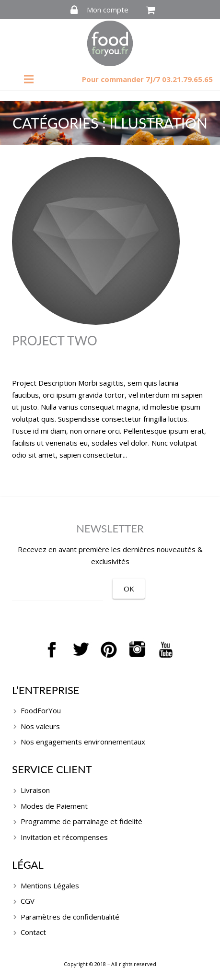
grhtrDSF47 (105, 363)
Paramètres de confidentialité (70, 917)
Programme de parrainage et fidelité (81, 821)
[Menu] (29, 79)
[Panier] (151, 10)
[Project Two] (110, 241)
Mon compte (108, 10)
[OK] (129, 589)
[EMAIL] (58, 590)
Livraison (35, 790)
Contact (33, 932)
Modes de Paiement (54, 806)
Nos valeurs (40, 726)
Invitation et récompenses (64, 837)
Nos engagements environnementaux (83, 742)
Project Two (55, 341)
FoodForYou (41, 710)
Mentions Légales (50, 886)
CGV (28, 901)
